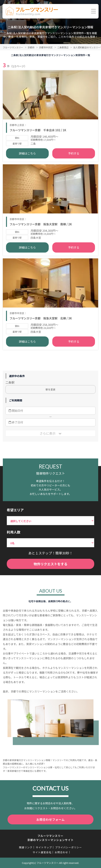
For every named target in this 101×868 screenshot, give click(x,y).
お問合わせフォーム (50, 819)
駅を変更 (50, 389)
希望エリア (15, 510)
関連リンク (26, 847)
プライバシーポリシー (69, 847)
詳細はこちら (27, 153)
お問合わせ (62, 852)
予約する (74, 153)
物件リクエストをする (51, 564)
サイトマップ (44, 847)
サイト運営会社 (42, 852)
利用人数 (14, 532)
